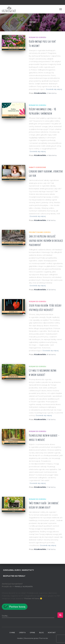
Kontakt (52, 633)
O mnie (12, 633)
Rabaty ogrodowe (37, 167)
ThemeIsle (43, 638)
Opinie (32, 633)
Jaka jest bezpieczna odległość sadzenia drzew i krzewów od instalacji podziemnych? (46, 241)
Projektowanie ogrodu (40, 232)
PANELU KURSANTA (24, 586)
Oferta (22, 633)
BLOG (42, 633)
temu (52, 93)
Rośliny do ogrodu (38, 37)
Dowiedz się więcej (54, 89)
